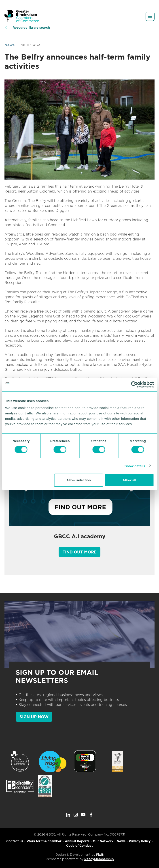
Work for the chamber (44, 841)
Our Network (103, 841)
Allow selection (79, 480)
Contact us (15, 841)
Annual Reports (77, 841)
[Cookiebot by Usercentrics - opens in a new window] (134, 384)
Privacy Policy (140, 841)
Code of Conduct (79, 846)
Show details (135, 466)
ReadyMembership (99, 859)
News (10, 45)
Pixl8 (100, 855)
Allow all (129, 480)
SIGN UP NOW (34, 717)
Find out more (79, 552)
